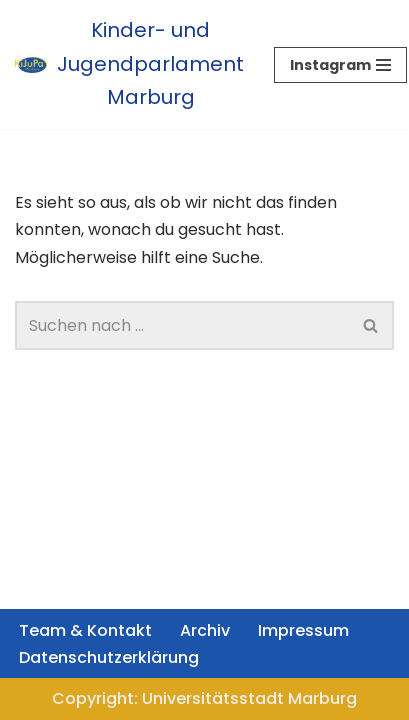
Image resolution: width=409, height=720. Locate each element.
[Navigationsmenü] (340, 65)
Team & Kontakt (85, 630)
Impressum (303, 630)
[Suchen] (182, 325)
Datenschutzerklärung (109, 657)
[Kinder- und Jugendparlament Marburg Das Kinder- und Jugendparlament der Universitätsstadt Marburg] (129, 64)
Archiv (205, 630)
